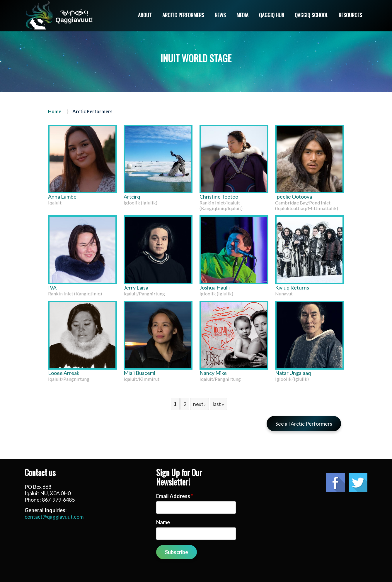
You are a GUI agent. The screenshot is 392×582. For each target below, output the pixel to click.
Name (163, 522)
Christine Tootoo (219, 197)
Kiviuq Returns (292, 287)
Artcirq (132, 197)
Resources (350, 15)
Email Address (175, 496)
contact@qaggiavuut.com (54, 517)
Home (55, 111)
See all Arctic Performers (304, 424)
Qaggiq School (311, 15)
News (220, 15)
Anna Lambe (62, 197)
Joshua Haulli (215, 287)
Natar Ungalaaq (293, 373)
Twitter (358, 483)
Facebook (335, 483)
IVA (52, 287)
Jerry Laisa (136, 287)
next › (200, 404)
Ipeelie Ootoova (294, 197)
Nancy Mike (213, 373)
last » (218, 404)
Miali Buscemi (139, 373)
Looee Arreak (64, 373)
